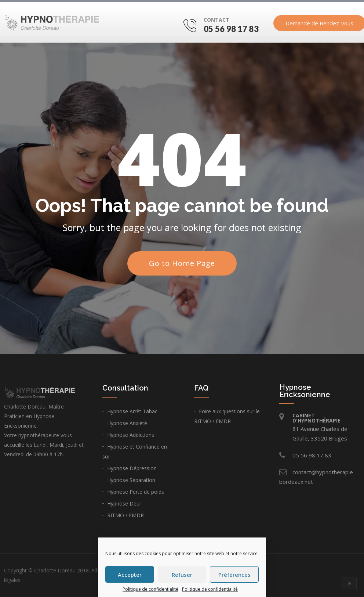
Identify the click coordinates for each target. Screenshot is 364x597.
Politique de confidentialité (150, 589)
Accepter (130, 575)
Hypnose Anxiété (127, 423)
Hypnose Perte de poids (136, 492)
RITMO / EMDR (125, 515)
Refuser (182, 575)
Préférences (234, 575)
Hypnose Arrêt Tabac (132, 411)
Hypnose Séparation (131, 480)
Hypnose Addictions (131, 435)
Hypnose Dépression (132, 468)
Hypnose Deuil (124, 504)
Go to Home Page (182, 263)
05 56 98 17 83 (231, 29)
